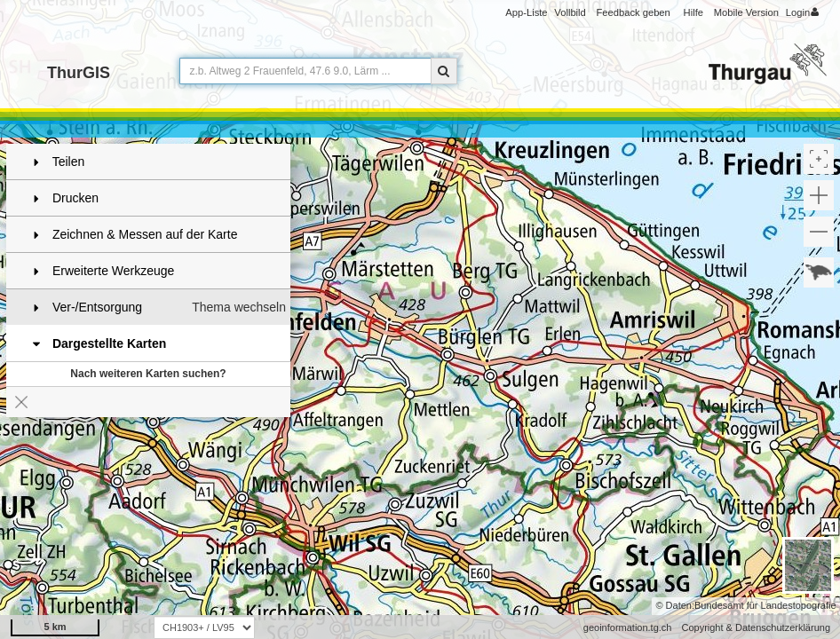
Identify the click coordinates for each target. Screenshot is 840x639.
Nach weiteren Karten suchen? (148, 374)
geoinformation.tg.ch (628, 627)
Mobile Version (746, 12)
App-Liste (526, 12)
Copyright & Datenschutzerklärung (756, 627)
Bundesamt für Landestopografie (765, 605)
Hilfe (693, 12)
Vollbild (570, 12)
